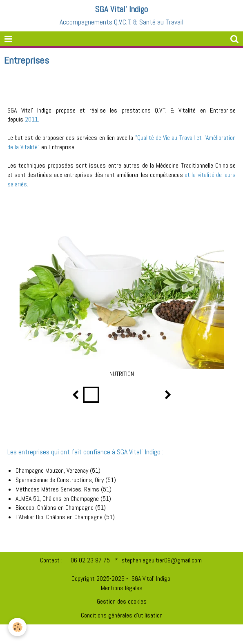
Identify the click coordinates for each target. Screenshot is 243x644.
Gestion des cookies (122, 601)
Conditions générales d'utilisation (122, 615)
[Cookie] (17, 627)
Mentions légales (122, 588)
